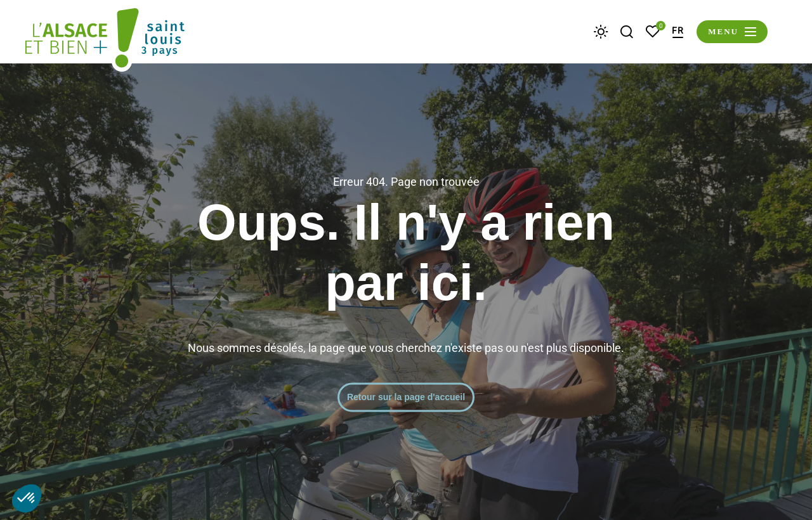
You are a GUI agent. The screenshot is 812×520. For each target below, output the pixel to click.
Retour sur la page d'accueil (406, 397)
